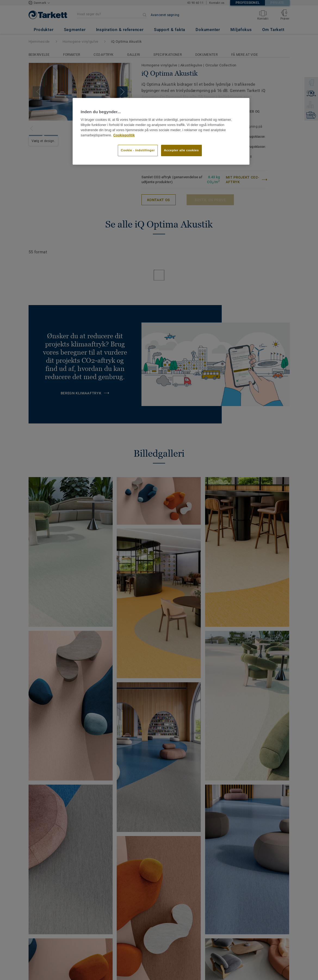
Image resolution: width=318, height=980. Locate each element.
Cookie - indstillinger (138, 150)
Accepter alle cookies (181, 150)
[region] (161, 131)
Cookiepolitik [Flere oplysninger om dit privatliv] (124, 135)
